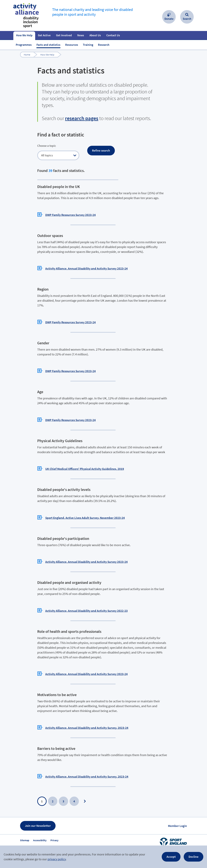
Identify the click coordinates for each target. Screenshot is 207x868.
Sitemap (25, 831)
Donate (169, 19)
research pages (82, 118)
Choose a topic (47, 146)
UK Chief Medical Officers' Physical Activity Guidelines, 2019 (85, 459)
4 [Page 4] (74, 792)
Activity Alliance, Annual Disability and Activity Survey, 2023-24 (87, 718)
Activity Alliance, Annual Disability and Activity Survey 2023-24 (86, 259)
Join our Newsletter (38, 816)
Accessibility (40, 831)
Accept (171, 857)
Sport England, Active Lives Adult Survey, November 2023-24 (85, 508)
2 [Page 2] (53, 792)
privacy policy (57, 859)
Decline (194, 857)
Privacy (54, 831)
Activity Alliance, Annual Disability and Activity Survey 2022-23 (86, 601)
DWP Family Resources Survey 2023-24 (70, 205)
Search (187, 19)
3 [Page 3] (63, 792)
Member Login (177, 816)
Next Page (85, 792)
